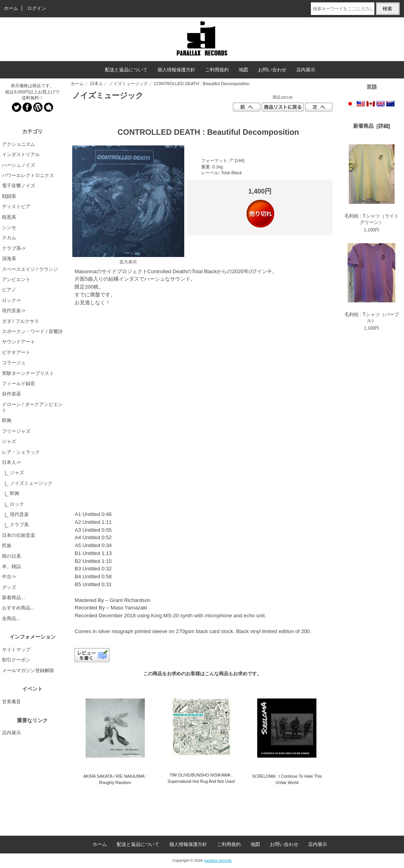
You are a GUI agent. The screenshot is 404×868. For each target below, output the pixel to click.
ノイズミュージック (128, 84)
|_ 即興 (11, 494)
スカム (9, 238)
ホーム (11, 8)
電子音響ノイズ (19, 186)
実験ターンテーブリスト (28, 373)
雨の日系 (11, 556)
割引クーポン (16, 660)
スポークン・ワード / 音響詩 (32, 332)
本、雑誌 (11, 566)
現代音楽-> (14, 311)
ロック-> (11, 300)
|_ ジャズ (13, 473)
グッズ (9, 587)
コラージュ (14, 363)
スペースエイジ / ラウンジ (30, 269)
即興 (7, 421)
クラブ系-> (14, 248)
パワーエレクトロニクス (28, 175)
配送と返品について (126, 70)
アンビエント (16, 279)
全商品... (11, 618)
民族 (7, 546)
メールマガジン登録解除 (28, 671)
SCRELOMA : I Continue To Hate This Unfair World (287, 779)
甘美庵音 (11, 702)
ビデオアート (16, 352)
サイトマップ (16, 650)
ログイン (37, 8)
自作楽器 (11, 394)
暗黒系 (9, 217)
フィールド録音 (19, 384)
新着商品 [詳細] (372, 126)
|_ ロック (13, 504)
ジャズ (9, 441)
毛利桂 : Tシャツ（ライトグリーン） (371, 184)
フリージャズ (16, 431)
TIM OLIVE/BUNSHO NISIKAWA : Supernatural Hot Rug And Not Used (201, 778)
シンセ (9, 227)
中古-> (9, 577)
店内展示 (306, 70)
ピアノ (9, 290)
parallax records (218, 860)
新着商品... (13, 598)
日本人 (96, 84)
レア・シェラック (21, 452)
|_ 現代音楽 (15, 514)
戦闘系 (9, 196)
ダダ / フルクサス (21, 321)
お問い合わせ (272, 70)
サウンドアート (19, 342)
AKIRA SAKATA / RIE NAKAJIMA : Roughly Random (115, 779)
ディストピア (16, 207)
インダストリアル (21, 155)
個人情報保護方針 (176, 70)
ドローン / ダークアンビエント (32, 407)
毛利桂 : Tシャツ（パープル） (371, 283)
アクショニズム (19, 144)
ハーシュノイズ (19, 165)
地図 (243, 70)
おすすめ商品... (18, 608)
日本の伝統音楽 (19, 535)
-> (11, 462)
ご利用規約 (217, 70)
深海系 (9, 259)
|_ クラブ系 (15, 525)
